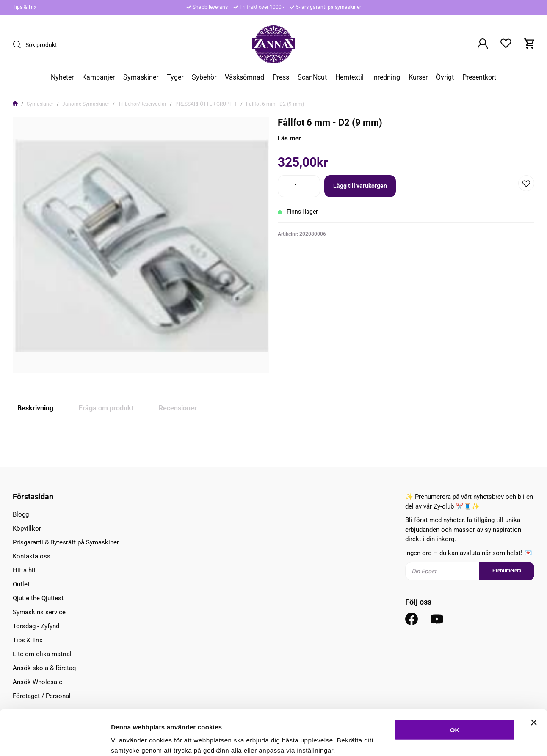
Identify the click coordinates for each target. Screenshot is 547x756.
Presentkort (479, 77)
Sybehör (204, 77)
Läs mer (289, 138)
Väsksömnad (244, 77)
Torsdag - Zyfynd (36, 626)
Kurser (418, 77)
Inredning (386, 77)
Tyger (175, 77)
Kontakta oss (32, 556)
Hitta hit (24, 570)
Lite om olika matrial (42, 654)
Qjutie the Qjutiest (38, 598)
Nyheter (62, 77)
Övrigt (445, 77)
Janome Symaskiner (86, 104)
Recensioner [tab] (178, 408)
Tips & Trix (25, 7)
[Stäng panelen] (534, 677)
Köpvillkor (27, 528)
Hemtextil (349, 77)
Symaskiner (141, 77)
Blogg (21, 514)
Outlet (21, 584)
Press (281, 77)
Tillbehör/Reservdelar (142, 104)
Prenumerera (507, 571)
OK (455, 685)
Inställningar (460, 739)
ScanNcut (312, 77)
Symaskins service (39, 612)
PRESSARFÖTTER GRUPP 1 (206, 104)
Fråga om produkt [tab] (106, 408)
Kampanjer (98, 77)
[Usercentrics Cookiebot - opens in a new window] (55, 740)
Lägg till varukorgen (360, 186)
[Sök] (19, 44)
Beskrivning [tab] (35, 408)
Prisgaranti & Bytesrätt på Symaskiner (66, 542)
